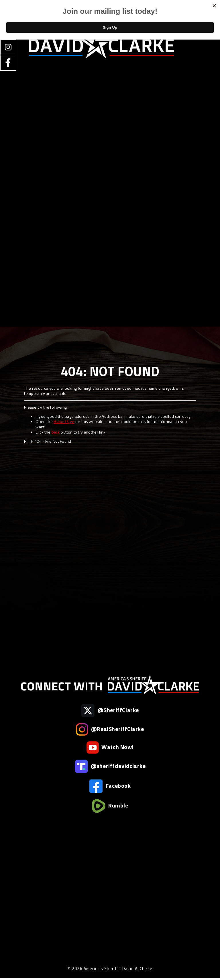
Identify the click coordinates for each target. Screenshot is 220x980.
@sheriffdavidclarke (110, 766)
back (56, 432)
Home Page (64, 421)
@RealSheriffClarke (110, 729)
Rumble (110, 806)
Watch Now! (110, 747)
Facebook (110, 786)
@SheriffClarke (110, 710)
